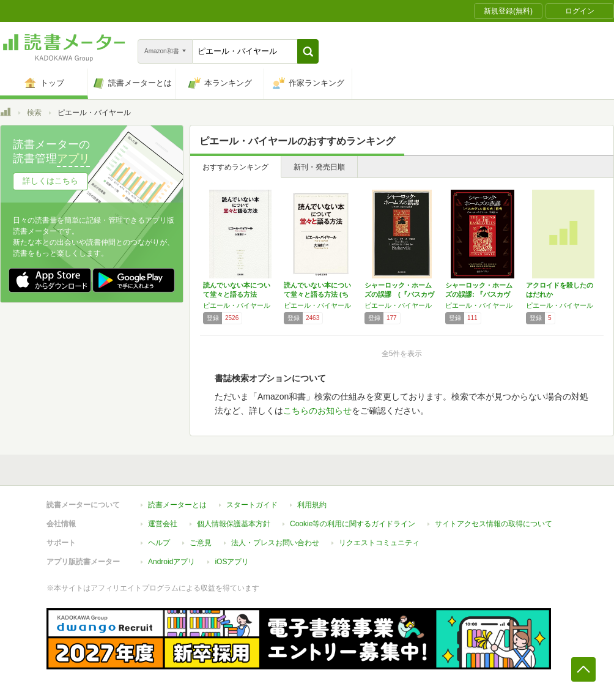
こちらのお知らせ (317, 411)
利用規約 (312, 505)
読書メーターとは (177, 505)
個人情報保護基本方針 (234, 524)
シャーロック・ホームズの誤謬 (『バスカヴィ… (399, 294)
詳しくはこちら (50, 181)
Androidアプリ (172, 562)
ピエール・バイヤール (237, 305)
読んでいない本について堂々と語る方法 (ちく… (317, 294)
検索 (34, 113)
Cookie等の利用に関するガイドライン (353, 524)
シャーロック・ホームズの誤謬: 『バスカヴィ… (479, 294)
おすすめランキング (235, 167)
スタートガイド (252, 505)
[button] (308, 51)
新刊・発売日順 (319, 167)
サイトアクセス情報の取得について (494, 524)
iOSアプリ (232, 562)
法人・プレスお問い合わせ (275, 543)
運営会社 (163, 524)
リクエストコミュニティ (379, 543)
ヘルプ (159, 543)
